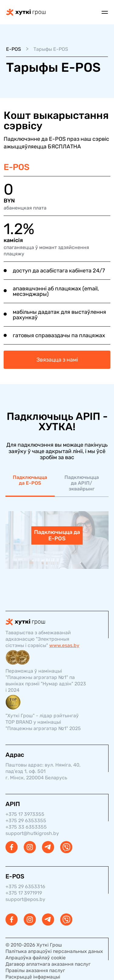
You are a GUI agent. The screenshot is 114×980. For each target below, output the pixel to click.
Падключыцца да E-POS (30, 480)
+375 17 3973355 (25, 814)
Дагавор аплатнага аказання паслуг (48, 964)
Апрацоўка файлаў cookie (36, 958)
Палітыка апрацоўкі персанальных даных (54, 951)
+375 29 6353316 (25, 887)
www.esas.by (64, 645)
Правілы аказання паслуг (35, 970)
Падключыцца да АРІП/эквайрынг (82, 483)
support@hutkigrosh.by (32, 833)
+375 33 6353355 (26, 827)
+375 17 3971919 (24, 893)
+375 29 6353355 (26, 821)
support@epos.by (25, 899)
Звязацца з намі (57, 360)
